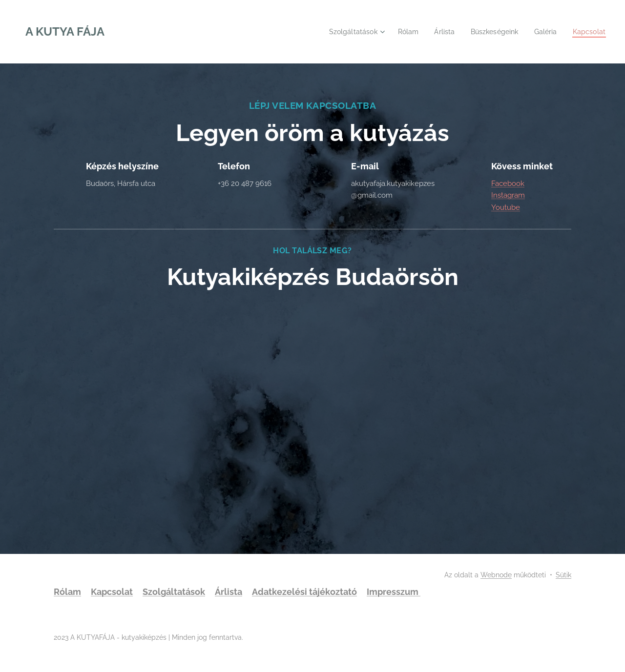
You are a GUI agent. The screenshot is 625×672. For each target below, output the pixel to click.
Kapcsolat (112, 592)
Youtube (506, 207)
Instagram (508, 196)
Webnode (496, 575)
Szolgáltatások (174, 592)
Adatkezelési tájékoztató (304, 592)
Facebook (508, 183)
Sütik (563, 575)
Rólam (67, 592)
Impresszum (394, 592)
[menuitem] (345, 32)
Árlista (229, 592)
